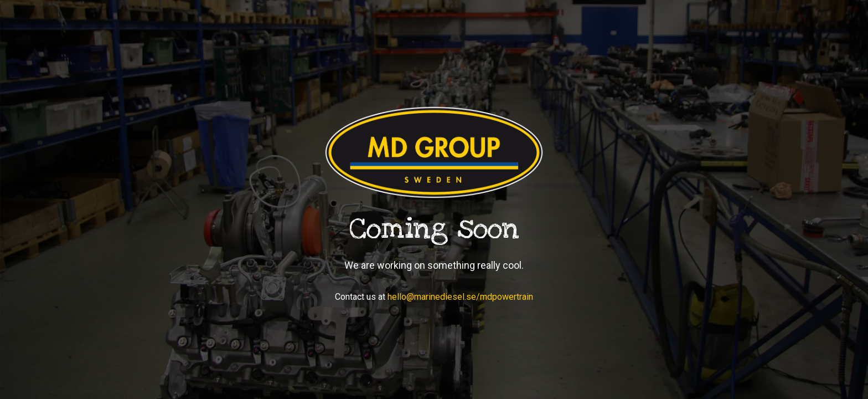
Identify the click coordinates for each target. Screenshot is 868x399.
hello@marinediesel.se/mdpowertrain (460, 297)
